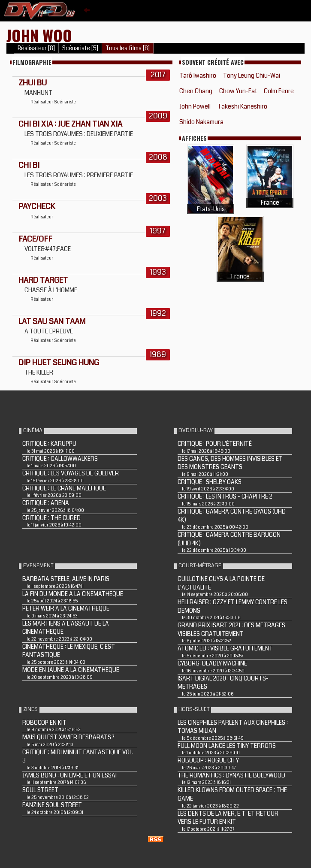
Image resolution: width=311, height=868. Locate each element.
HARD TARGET (43, 280)
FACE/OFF (35, 239)
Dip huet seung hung (59, 363)
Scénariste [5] (80, 48)
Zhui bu (33, 83)
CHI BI (29, 165)
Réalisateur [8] (36, 48)
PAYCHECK (37, 206)
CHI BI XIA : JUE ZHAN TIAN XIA (70, 124)
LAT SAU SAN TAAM (52, 321)
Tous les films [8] (128, 48)
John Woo (39, 35)
